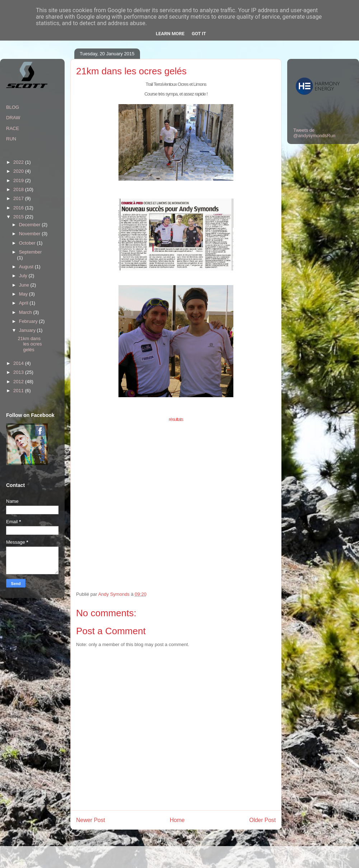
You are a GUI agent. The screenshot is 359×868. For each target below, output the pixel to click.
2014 (19, 363)
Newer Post (91, 820)
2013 (19, 372)
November (31, 234)
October (28, 243)
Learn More (170, 34)
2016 (19, 208)
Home (177, 820)
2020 (19, 171)
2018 (19, 189)
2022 (19, 162)
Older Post (262, 820)
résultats (176, 419)
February (29, 321)
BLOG (13, 107)
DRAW (13, 118)
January (28, 330)
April (24, 303)
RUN (11, 139)
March (26, 312)
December (31, 225)
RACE (13, 128)
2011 (19, 391)
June (25, 285)
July (24, 276)
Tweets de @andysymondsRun (314, 133)
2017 (19, 198)
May (24, 294)
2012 (19, 382)
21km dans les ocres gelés (30, 344)
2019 (19, 180)
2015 (19, 217)
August (27, 267)
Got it (199, 34)
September (31, 252)
